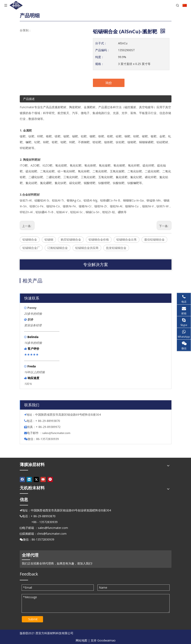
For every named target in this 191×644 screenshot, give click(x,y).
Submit (33, 619)
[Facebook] (22, 479)
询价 (109, 83)
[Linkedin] (29, 479)
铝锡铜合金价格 (99, 239)
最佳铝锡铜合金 (154, 239)
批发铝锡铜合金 (116, 248)
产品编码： (102, 50)
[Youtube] (43, 479)
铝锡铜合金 (30, 239)
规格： (100, 64)
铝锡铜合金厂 (31, 248)
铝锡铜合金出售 (127, 239)
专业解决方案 (96, 264)
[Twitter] (36, 479)
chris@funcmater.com (52, 534)
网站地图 (81, 640)
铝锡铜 (49, 239)
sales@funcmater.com (53, 528)
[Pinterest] (50, 479)
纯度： (100, 57)
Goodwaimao (106, 640)
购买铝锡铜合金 (71, 239)
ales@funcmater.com (57, 433)
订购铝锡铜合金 (58, 248)
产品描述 (29, 99)
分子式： (101, 43)
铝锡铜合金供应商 (87, 248)
